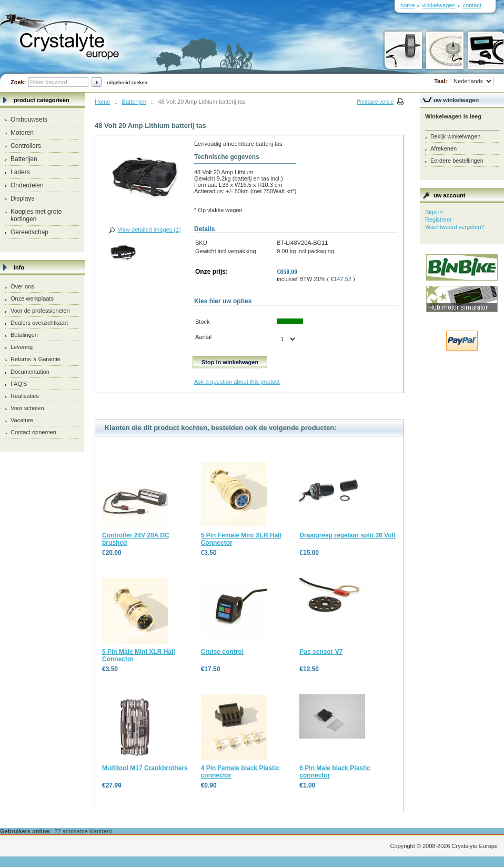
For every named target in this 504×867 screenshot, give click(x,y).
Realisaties (25, 396)
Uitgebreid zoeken (127, 83)
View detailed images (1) (149, 230)
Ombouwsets (29, 119)
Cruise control (222, 652)
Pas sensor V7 (321, 652)
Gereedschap (29, 232)
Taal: (464, 81)
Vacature (22, 420)
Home (102, 102)
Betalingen (24, 335)
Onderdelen (27, 185)
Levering (22, 347)
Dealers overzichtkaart (39, 323)
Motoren (22, 133)
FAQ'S (19, 384)
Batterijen (24, 159)
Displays (22, 198)
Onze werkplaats (32, 298)
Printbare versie (375, 102)
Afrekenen (443, 148)
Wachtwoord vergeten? (455, 227)
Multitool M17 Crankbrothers (145, 768)
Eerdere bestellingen (457, 161)
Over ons (22, 286)
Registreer (439, 220)
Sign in (434, 212)
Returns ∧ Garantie (36, 359)
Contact (472, 5)
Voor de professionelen (40, 311)
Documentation (30, 372)
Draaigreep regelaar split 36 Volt (347, 535)
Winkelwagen (439, 5)
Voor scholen (27, 408)
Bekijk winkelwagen (455, 136)
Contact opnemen (33, 432)
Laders (20, 172)
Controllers (26, 146)
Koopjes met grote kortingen (36, 215)
